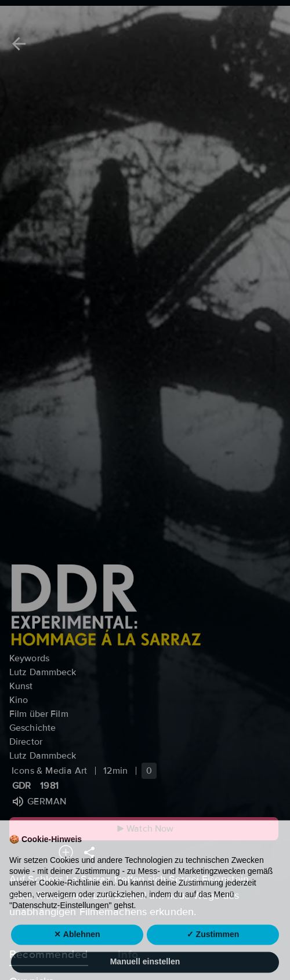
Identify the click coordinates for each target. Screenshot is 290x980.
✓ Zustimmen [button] (213, 948)
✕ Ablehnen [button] (77, 948)
